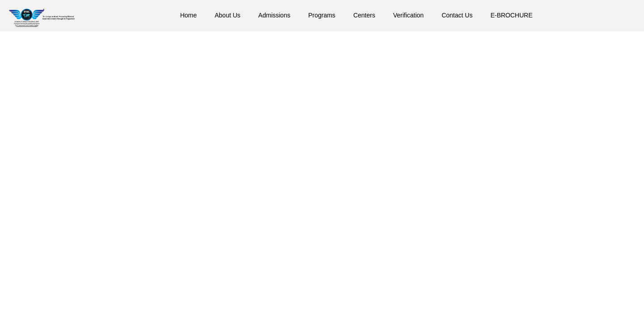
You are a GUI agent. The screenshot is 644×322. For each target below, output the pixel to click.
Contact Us (457, 15)
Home (189, 15)
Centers (364, 15)
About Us (228, 15)
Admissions (275, 15)
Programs (322, 15)
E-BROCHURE (512, 15)
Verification (408, 15)
